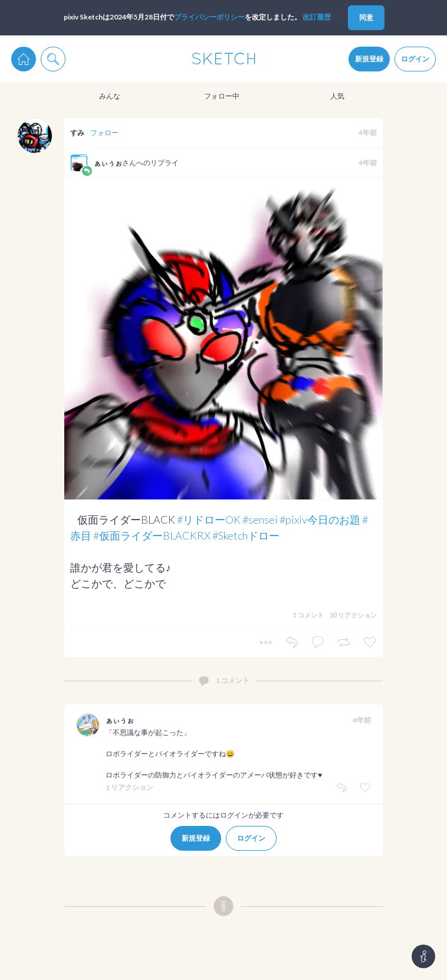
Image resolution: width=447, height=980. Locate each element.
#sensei (260, 520)
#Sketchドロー (246, 535)
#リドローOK (209, 520)
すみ (77, 133)
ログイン (415, 59)
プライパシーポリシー (209, 17)
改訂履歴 (317, 17)
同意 (366, 17)
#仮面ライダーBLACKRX (152, 535)
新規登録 (369, 59)
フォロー (104, 133)
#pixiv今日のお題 (320, 520)
